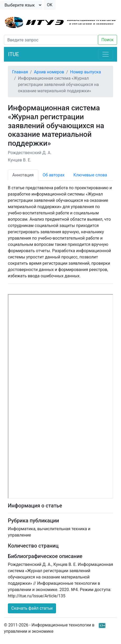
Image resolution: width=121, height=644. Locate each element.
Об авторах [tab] (54, 175)
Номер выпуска (86, 72)
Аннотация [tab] (23, 175)
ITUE (13, 54)
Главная (20, 72)
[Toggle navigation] (106, 54)
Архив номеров (49, 72)
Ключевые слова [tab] (90, 175)
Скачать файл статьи (32, 608)
